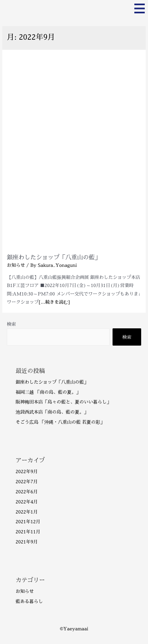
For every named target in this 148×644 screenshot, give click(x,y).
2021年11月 (28, 532)
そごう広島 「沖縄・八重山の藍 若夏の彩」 (60, 422)
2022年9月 (27, 471)
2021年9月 (27, 542)
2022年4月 (27, 502)
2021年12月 (28, 521)
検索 (11, 324)
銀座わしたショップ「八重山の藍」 (54, 257)
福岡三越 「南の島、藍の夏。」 (48, 392)
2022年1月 (27, 512)
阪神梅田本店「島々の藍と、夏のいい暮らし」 (63, 402)
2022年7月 (27, 481)
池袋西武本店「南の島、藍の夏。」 (52, 412)
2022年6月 (27, 492)
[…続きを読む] (54, 302)
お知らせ (16, 265)
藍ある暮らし (29, 601)
